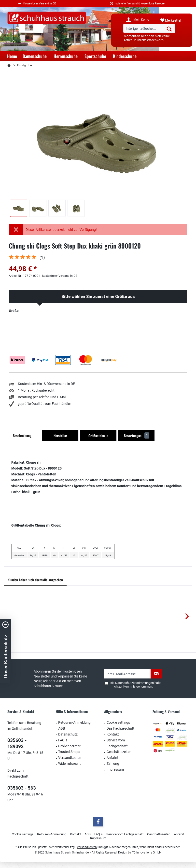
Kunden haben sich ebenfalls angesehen (35, 580)
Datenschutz (68, 734)
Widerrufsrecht (70, 764)
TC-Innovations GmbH (147, 853)
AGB (62, 728)
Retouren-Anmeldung (74, 722)
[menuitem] (175, 20)
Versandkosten (70, 758)
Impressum (115, 769)
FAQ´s (63, 740)
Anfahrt (112, 758)
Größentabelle (98, 435)
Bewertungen (136, 435)
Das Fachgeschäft (120, 728)
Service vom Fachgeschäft (117, 743)
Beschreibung (22, 435)
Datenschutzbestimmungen (134, 683)
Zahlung (113, 764)
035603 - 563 (22, 788)
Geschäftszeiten (119, 752)
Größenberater (69, 746)
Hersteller (60, 435)
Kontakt (113, 734)
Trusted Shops (69, 752)
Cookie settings (118, 722)
